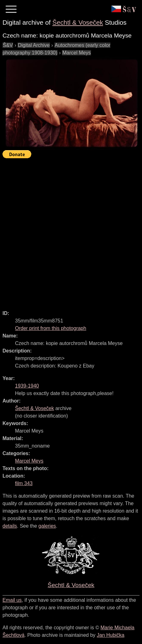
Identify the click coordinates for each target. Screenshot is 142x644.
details (10, 526)
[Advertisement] (71, 231)
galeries (47, 526)
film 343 (24, 483)
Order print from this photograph (51, 328)
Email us (12, 600)
